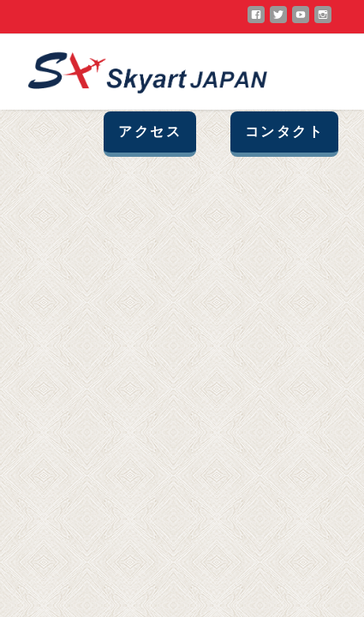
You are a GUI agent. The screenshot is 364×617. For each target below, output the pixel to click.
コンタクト (284, 132)
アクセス (150, 132)
